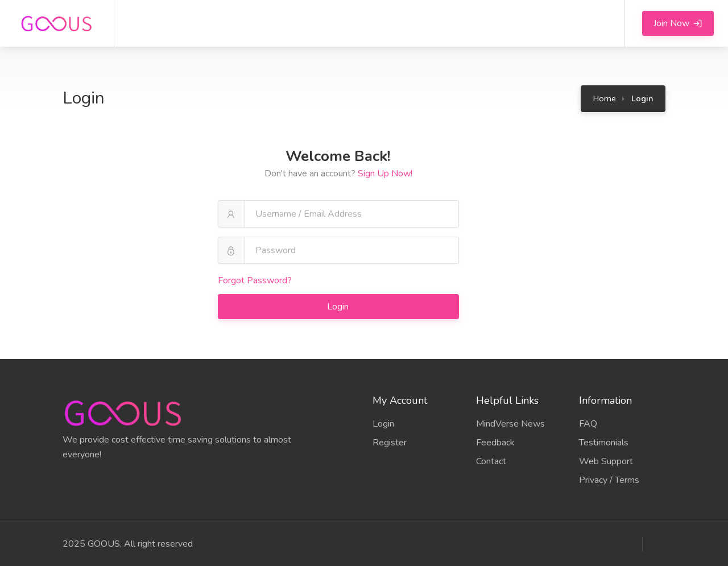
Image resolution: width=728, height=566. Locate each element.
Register (390, 443)
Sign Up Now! (385, 173)
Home (605, 98)
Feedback (495, 443)
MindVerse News (510, 424)
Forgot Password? (255, 280)
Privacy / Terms (609, 480)
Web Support (606, 461)
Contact (491, 461)
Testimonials (604, 443)
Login (339, 307)
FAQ (588, 424)
